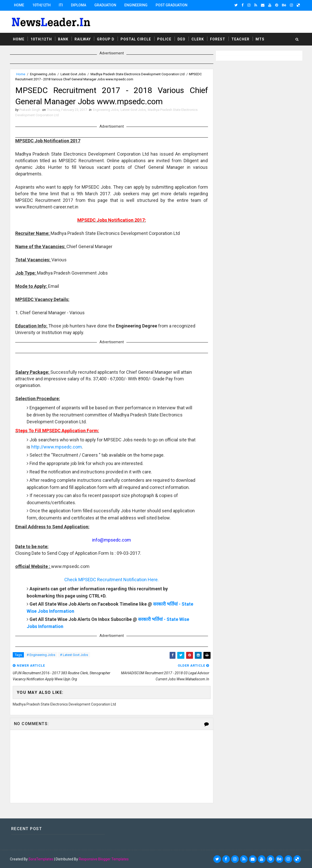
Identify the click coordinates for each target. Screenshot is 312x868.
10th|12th (41, 5)
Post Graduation (172, 5)
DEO (181, 39)
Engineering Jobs (43, 74)
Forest (218, 39)
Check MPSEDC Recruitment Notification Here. (112, 580)
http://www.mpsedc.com (57, 447)
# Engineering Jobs (41, 655)
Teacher (240, 39)
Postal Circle (136, 39)
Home (19, 5)
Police (164, 39)
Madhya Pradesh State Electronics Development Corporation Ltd (138, 74)
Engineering (136, 5)
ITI (61, 5)
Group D (106, 39)
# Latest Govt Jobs (74, 655)
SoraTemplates (41, 859)
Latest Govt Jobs (73, 74)
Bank (63, 39)
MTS (260, 39)
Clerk (198, 39)
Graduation (105, 5)
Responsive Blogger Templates (104, 859)
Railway (83, 39)
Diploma (79, 5)
